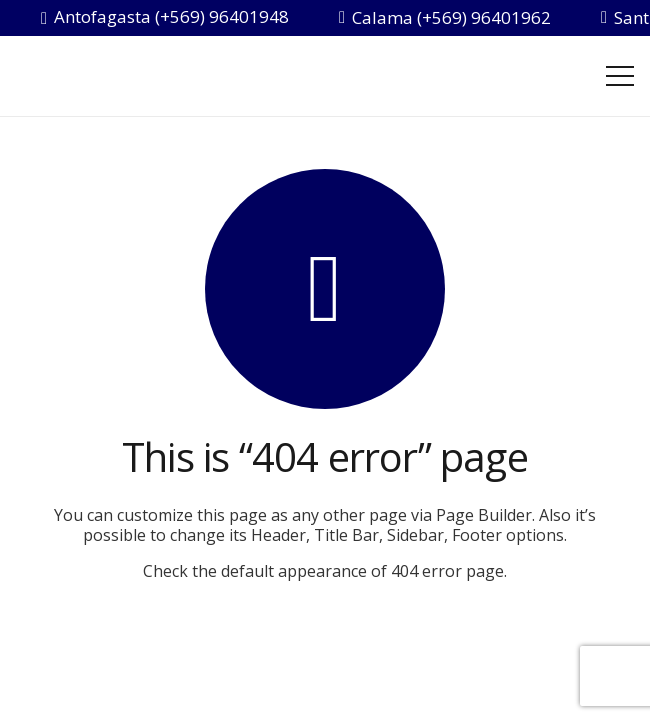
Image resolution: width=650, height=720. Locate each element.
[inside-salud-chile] (146, 76)
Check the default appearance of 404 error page (323, 571)
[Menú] (620, 76)
